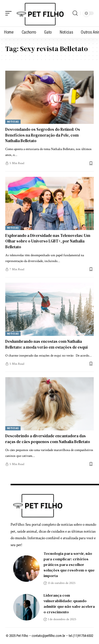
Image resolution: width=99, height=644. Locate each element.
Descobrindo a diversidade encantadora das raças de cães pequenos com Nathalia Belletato (48, 439)
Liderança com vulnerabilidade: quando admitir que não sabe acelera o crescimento (69, 604)
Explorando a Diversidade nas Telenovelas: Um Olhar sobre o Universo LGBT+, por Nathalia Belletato (48, 241)
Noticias (13, 122)
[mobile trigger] (10, 13)
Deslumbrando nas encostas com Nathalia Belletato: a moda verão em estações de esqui (46, 344)
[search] (75, 13)
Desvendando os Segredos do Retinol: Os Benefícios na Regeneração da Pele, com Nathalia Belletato (43, 135)
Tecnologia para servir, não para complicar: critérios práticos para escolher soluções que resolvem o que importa (69, 565)
